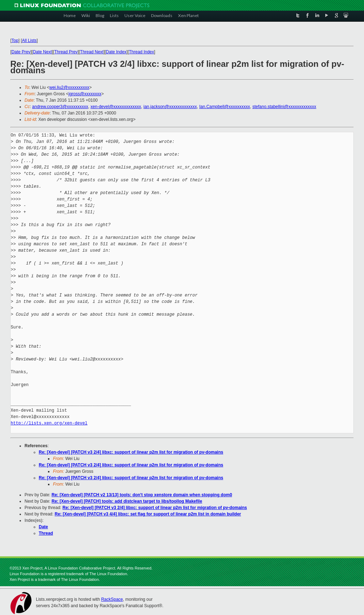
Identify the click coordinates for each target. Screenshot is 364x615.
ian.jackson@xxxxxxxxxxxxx (170, 107)
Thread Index (142, 52)
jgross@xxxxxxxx (85, 94)
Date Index (116, 52)
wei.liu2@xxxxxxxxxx (69, 87)
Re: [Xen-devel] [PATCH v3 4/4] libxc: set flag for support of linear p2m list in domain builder (148, 514)
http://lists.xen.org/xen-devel (49, 423)
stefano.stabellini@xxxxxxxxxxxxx (284, 107)
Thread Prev (66, 52)
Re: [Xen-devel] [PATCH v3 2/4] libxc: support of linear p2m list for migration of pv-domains (131, 452)
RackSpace (112, 599)
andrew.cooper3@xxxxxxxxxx (60, 107)
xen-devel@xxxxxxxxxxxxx (116, 107)
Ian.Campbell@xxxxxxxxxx (224, 107)
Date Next (42, 52)
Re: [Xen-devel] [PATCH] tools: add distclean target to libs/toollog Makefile (127, 501)
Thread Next (92, 52)
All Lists (29, 41)
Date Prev (21, 52)
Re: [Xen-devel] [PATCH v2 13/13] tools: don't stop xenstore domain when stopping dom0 (142, 495)
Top (15, 41)
